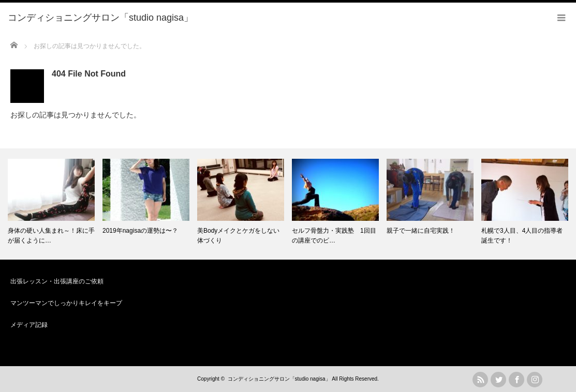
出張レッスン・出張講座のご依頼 (57, 281)
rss (480, 380)
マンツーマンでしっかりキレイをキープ (66, 303)
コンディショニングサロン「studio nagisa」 (279, 379)
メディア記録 (29, 325)
